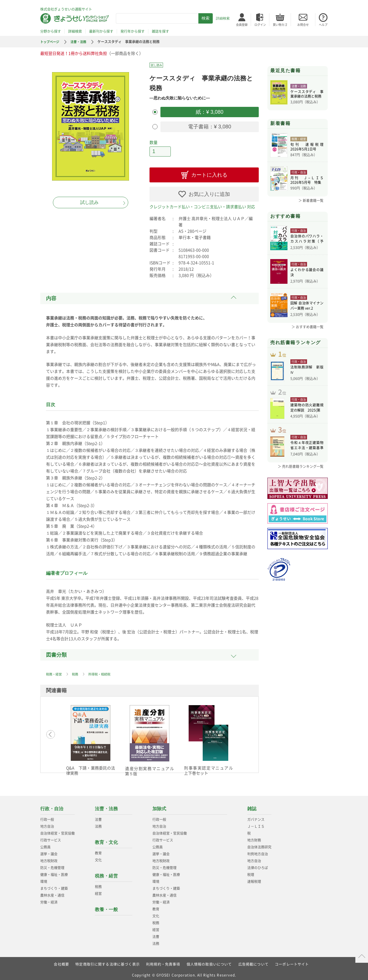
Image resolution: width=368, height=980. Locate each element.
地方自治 (47, 823)
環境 (44, 879)
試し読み (89, 202)
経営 (98, 891)
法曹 (98, 817)
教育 (98, 850)
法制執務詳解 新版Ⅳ (307, 373)
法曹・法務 (81, 42)
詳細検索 (223, 18)
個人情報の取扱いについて (209, 961)
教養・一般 (106, 907)
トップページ (51, 42)
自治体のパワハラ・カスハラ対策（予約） (307, 240)
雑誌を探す (160, 31)
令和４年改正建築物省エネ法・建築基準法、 (307, 455)
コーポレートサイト (292, 961)
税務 (77, 671)
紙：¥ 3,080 (210, 111)
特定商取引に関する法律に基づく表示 (107, 961)
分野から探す (51, 31)
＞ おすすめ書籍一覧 (307, 327)
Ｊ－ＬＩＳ (256, 823)
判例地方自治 (258, 851)
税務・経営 (55, 671)
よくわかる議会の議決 (307, 273)
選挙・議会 (49, 851)
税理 (251, 872)
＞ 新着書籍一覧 (311, 200)
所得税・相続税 (102, 671)
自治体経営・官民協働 (57, 830)
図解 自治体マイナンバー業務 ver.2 (307, 306)
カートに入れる (209, 172)
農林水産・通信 (52, 892)
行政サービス (51, 837)
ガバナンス (256, 817)
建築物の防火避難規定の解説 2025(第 (307, 415)
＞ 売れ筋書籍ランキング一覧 (301, 476)
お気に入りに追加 (209, 191)
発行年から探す (133, 31)
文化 (98, 857)
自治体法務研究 (259, 844)
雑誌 (252, 806)
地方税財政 (49, 858)
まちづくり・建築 (54, 886)
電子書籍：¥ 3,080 (210, 125)
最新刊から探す (101, 31)
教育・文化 (106, 839)
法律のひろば (258, 865)
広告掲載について (254, 961)
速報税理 (254, 879)
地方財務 (254, 837)
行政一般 (47, 817)
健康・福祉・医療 (54, 872)
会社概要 (61, 961)
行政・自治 (52, 806)
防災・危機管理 (52, 865)
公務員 (45, 844)
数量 (154, 140)
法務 (98, 823)
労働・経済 (49, 899)
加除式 (159, 806)
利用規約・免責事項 (163, 961)
